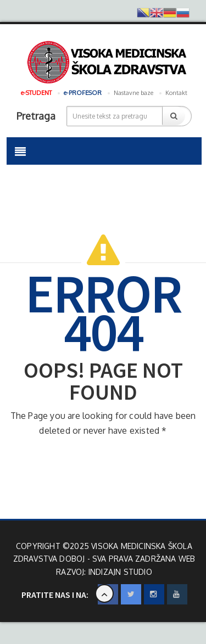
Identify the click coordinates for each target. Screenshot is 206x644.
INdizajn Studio (120, 572)
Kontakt (176, 93)
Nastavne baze (133, 93)
